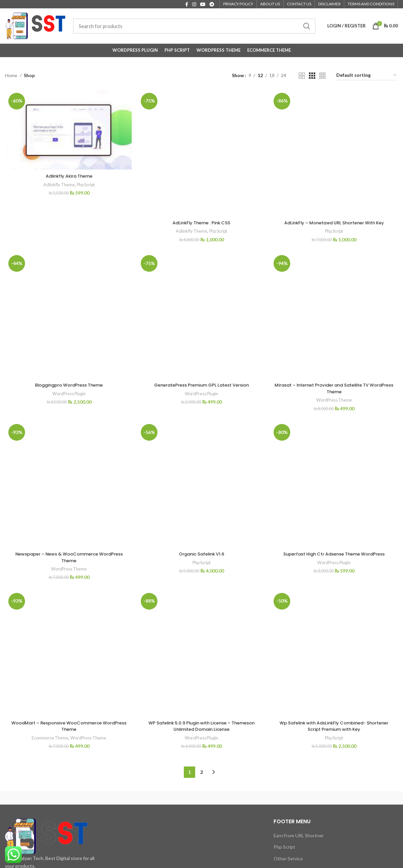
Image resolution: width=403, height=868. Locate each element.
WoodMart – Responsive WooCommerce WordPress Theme (68, 510)
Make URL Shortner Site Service (299, 767)
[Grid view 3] (312, 76)
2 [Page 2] (201, 666)
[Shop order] (367, 76)
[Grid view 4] (322, 76)
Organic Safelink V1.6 (201, 390)
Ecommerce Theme (49, 522)
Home (12, 75)
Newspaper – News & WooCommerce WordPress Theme (68, 394)
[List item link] (50, 777)
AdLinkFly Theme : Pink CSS (201, 163)
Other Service (288, 752)
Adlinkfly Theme (57, 185)
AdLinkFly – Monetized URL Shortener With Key (335, 161)
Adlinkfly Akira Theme (68, 176)
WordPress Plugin (68, 294)
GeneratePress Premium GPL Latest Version (201, 321)
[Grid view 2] (302, 76)
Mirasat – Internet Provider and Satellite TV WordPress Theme (335, 343)
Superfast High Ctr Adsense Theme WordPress (335, 455)
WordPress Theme (335, 355)
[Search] (194, 26)
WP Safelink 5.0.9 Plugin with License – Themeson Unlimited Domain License (201, 622)
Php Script (85, 185)
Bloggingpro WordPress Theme (68, 286)
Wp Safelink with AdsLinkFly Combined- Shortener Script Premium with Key (335, 510)
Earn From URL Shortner (299, 729)
